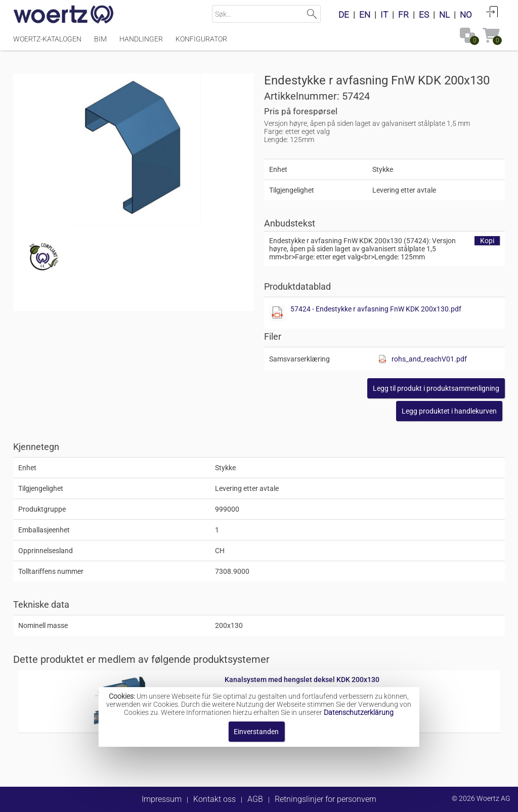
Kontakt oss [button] (214, 799)
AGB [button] (255, 799)
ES (424, 15)
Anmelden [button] (492, 12)
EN (365, 15)
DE (344, 15)
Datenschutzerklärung (359, 712)
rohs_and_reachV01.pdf (429, 359)
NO (466, 15)
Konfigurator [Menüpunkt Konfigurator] (201, 39)
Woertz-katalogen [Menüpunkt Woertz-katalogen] (47, 39)
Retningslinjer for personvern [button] (326, 799)
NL (444, 15)
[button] (436, 388)
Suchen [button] (312, 14)
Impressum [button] (162, 799)
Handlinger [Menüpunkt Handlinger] (141, 39)
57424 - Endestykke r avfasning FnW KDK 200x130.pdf (376, 309)
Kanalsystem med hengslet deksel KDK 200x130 (302, 680)
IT (384, 15)
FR (403, 15)
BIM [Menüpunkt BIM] (100, 39)
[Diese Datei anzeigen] (277, 313)
